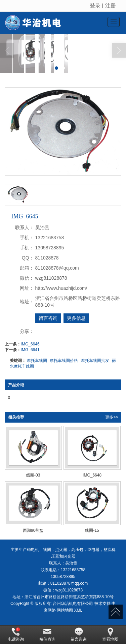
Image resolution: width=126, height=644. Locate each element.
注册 (111, 6)
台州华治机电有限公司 (73, 604)
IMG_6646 (30, 344)
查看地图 (110, 635)
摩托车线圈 (37, 361)
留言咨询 (48, 318)
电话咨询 (16, 635)
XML (78, 610)
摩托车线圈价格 (64, 361)
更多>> (112, 417)
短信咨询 (47, 635)
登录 (95, 6)
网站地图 (65, 610)
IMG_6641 (30, 350)
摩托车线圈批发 (95, 361)
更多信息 (76, 318)
